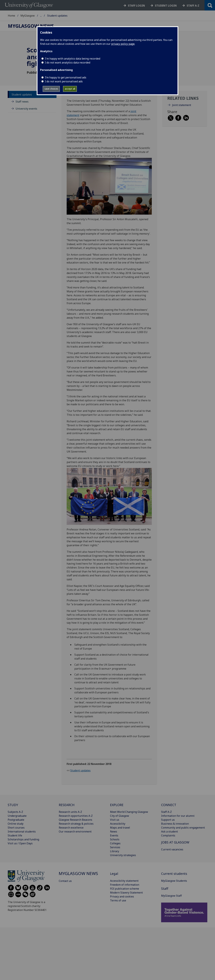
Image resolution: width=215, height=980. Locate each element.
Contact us (65, 881)
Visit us (115, 820)
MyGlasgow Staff (171, 896)
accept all (70, 89)
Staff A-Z (166, 812)
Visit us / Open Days (20, 843)
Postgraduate (16, 820)
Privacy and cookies (122, 896)
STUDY (13, 805)
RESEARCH (67, 805)
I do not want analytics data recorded (68, 63)
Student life (15, 835)
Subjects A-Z (15, 812)
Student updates (22, 95)
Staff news (22, 102)
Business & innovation (175, 824)
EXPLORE (117, 805)
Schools (115, 839)
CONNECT (169, 805)
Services (115, 847)
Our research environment (75, 832)
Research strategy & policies (76, 824)
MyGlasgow (28, 16)
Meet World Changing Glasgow (129, 812)
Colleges (115, 843)
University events (26, 109)
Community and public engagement (183, 828)
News (114, 832)
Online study (16, 824)
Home (11, 16)
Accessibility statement (124, 881)
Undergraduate (17, 816)
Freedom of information (125, 885)
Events (114, 835)
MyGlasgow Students (174, 881)
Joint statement (182, 105)
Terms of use (118, 900)
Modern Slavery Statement (126, 893)
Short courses (16, 828)
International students (22, 832)
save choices (51, 89)
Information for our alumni (178, 816)
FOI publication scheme (125, 889)
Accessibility (118, 824)
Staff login (136, 6)
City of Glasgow (120, 816)
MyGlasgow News (51, 16)
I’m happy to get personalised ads (66, 77)
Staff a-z (193, 6)
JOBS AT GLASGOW (175, 842)
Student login (166, 6)
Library (115, 851)
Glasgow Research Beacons (75, 820)
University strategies (123, 855)
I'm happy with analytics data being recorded (73, 59)
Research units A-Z (70, 812)
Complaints (168, 835)
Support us (168, 820)
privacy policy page (123, 44)
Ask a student (169, 832)
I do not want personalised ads (64, 81)
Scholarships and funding (23, 839)
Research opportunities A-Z (76, 816)
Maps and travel (120, 828)
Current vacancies (172, 849)
